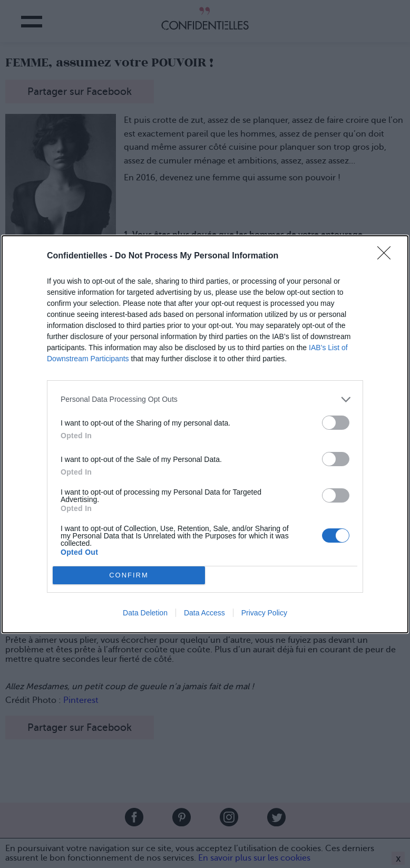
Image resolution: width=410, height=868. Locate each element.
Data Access (204, 613)
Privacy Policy (264, 613)
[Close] (387, 256)
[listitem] (205, 399)
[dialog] (205, 434)
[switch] (336, 423)
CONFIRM (129, 575)
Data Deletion (145, 613)
